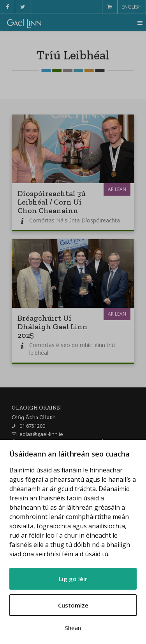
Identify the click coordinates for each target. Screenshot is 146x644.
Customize (73, 605)
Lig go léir (73, 579)
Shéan (73, 628)
